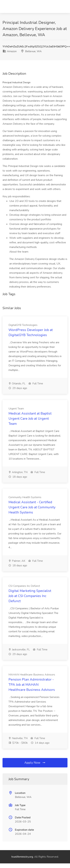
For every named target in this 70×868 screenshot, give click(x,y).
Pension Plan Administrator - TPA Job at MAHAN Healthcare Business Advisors (32, 685)
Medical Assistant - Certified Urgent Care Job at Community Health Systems (32, 507)
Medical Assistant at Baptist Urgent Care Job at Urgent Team (30, 419)
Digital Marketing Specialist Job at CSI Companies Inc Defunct (30, 596)
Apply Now (35, 763)
